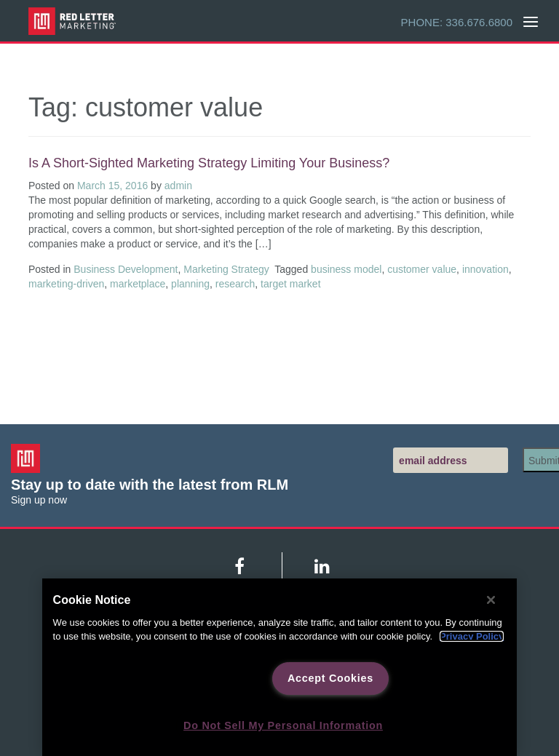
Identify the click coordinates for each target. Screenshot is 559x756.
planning (190, 284)
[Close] (491, 600)
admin (178, 186)
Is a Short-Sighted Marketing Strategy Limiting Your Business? (209, 163)
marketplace (138, 284)
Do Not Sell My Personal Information (283, 725)
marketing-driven (66, 284)
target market (290, 284)
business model (346, 269)
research (235, 284)
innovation (485, 269)
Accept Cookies (330, 678)
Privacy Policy (472, 636)
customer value (422, 269)
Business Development (126, 269)
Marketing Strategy (226, 269)
